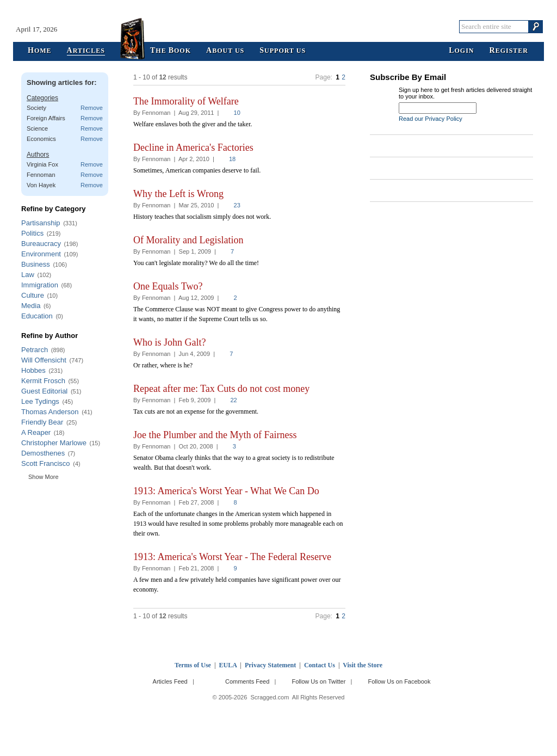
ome (40, 51)
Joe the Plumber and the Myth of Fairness (215, 435)
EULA (228, 665)
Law (28, 275)
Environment (41, 254)
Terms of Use (193, 665)
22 (233, 400)
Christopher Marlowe (54, 443)
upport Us (283, 51)
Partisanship (41, 223)
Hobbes (33, 370)
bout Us (225, 51)
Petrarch (35, 350)
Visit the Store (363, 665)
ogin (461, 51)
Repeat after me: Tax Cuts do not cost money (221, 389)
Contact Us (320, 665)
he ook (171, 51)
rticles (86, 51)
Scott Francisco (46, 463)
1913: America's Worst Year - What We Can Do (226, 491)
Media (31, 306)
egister (509, 51)
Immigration (40, 285)
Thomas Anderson (50, 412)
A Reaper (36, 432)
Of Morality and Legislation (188, 240)
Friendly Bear (42, 422)
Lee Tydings (40, 401)
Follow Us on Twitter (318, 681)
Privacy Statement (270, 665)
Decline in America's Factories (193, 147)
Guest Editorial (44, 391)
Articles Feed (170, 681)
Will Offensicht (44, 360)
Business (36, 264)
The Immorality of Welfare (186, 101)
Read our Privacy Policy (431, 119)
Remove (92, 108)
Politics (32, 233)
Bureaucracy (41, 244)
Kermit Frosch (43, 381)
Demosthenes (43, 453)
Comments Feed (247, 681)
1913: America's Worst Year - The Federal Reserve (232, 557)
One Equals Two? (168, 286)
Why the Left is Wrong (178, 194)
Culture (33, 295)
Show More (44, 477)
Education (37, 316)
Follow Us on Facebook (400, 681)
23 (237, 205)
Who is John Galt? (169, 342)
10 (237, 113)
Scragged (279, 26)
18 (232, 159)
